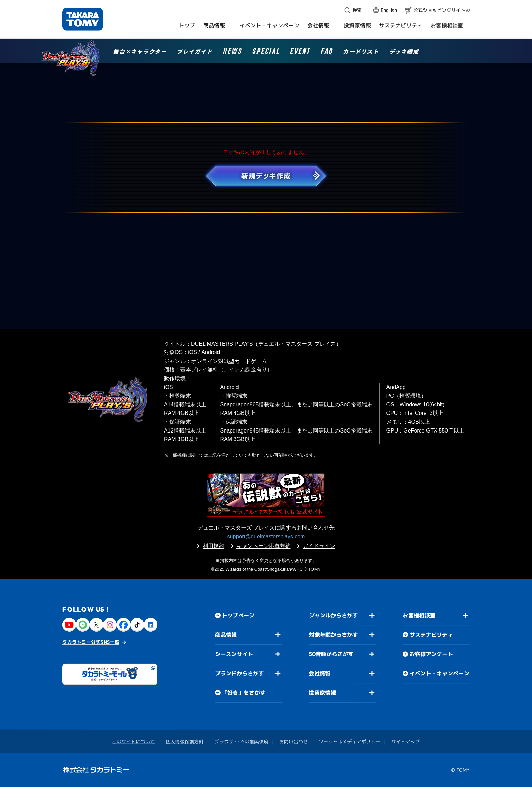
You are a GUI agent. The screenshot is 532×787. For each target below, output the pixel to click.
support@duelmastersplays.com (266, 536)
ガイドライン (319, 546)
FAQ (327, 52)
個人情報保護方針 (185, 741)
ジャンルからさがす (334, 615)
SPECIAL (266, 52)
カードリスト (361, 52)
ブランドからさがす (240, 673)
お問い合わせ (293, 741)
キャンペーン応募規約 (264, 546)
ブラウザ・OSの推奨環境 (241, 741)
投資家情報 (322, 693)
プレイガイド (195, 52)
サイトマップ (405, 741)
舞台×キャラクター (140, 52)
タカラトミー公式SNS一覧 (91, 642)
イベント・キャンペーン (439, 673)
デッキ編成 (404, 52)
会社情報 (320, 673)
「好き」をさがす (244, 693)
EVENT (300, 52)
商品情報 (226, 635)
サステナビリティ (431, 635)
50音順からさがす (331, 654)
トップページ (238, 615)
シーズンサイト (234, 654)
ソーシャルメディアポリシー (349, 741)
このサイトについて (133, 741)
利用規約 (213, 546)
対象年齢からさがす (334, 635)
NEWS (232, 52)
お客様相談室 (419, 615)
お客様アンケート (431, 654)
